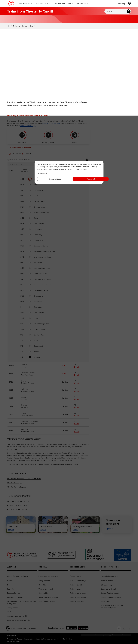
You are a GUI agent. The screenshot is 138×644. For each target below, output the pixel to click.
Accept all (86, 179)
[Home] (9, 26)
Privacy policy (42, 173)
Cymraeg (122, 4)
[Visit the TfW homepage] (11, 4)
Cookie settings (52, 179)
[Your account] (129, 4)
